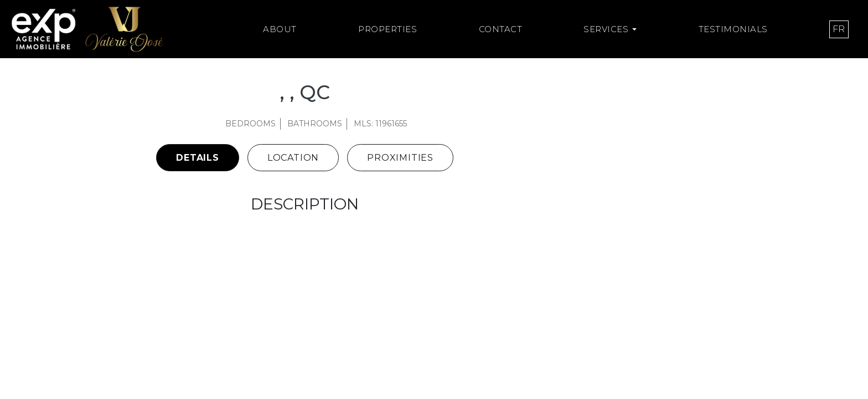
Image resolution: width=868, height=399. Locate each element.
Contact (501, 29)
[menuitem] (839, 29)
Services (606, 29)
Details (198, 158)
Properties (387, 29)
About (280, 29)
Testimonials (733, 29)
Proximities (400, 158)
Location (293, 158)
